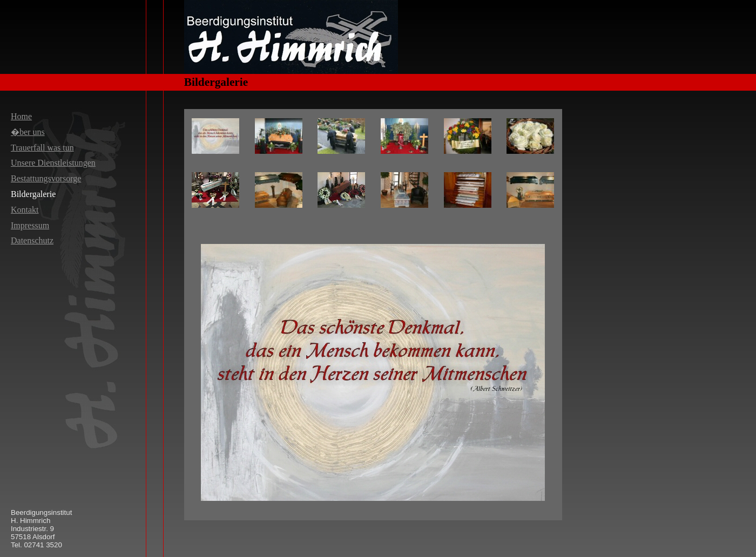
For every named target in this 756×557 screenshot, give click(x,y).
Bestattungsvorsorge (46, 178)
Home (21, 116)
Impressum (30, 225)
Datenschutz (32, 240)
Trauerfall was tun (42, 148)
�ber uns (28, 132)
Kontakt (25, 210)
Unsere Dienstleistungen (53, 163)
